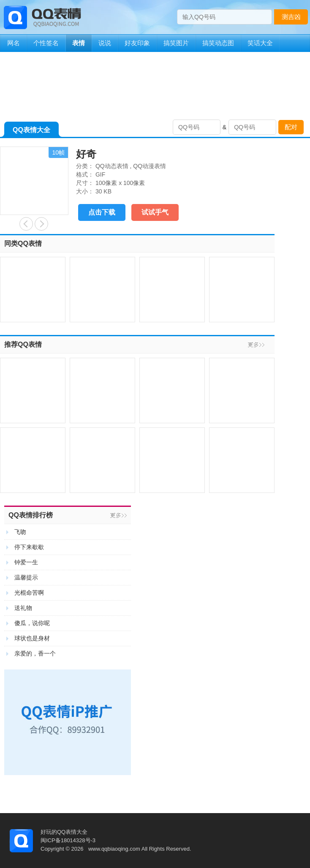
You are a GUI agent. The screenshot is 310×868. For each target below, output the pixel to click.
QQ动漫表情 (150, 166)
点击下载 (102, 212)
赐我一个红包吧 (41, 224)
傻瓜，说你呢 (32, 623)
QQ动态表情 (112, 166)
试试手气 (155, 212)
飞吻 (20, 532)
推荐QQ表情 (23, 344)
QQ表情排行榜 (31, 515)
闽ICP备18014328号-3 (68, 840)
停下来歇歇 (29, 547)
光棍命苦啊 (29, 593)
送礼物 (23, 608)
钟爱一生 (26, 562)
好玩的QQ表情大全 (64, 832)
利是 (26, 224)
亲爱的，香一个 (35, 653)
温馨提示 (26, 577)
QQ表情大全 (31, 132)
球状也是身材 (32, 638)
